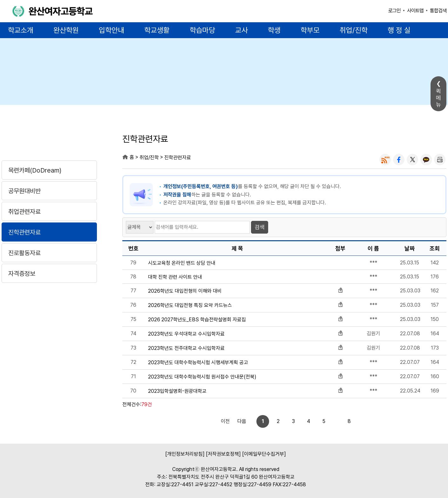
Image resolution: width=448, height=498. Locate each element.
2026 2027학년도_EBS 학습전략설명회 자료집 (197, 320)
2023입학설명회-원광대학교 (177, 391)
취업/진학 (354, 30)
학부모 (310, 30)
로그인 (394, 11)
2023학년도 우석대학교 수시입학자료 (186, 334)
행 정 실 (399, 30)
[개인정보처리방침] (185, 454)
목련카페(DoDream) (35, 170)
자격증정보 (22, 274)
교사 (241, 30)
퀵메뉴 (438, 98)
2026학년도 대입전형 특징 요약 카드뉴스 (190, 305)
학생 (274, 30)
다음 (343, 421)
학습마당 (202, 30)
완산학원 (66, 30)
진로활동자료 (24, 253)
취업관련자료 (24, 212)
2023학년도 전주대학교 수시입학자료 (186, 348)
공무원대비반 (24, 191)
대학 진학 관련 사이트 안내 (175, 277)
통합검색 (438, 11)
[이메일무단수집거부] (264, 454)
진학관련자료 (24, 232)
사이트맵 (415, 11)
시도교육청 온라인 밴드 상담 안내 (182, 263)
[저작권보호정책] (223, 454)
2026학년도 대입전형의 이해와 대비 (185, 291)
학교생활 (157, 30)
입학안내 (112, 30)
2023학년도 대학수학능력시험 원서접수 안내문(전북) (202, 377)
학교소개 (21, 30)
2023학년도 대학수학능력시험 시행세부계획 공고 (198, 363)
